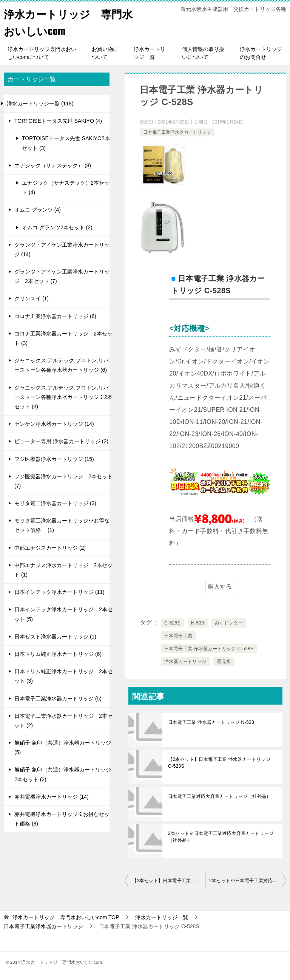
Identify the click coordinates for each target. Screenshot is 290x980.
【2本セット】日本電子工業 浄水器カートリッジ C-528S (219, 763)
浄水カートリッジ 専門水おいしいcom (67, 22)
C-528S (172, 623)
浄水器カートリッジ (185, 662)
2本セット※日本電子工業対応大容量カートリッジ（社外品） (221, 837)
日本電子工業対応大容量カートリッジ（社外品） (220, 796)
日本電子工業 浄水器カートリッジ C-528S (209, 649)
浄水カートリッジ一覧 (150, 53)
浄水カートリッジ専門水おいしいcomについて (42, 53)
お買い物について (105, 53)
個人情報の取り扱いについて (203, 53)
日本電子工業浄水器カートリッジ (177, 132)
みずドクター (229, 623)
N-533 (198, 623)
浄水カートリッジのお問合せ (261, 53)
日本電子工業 (178, 636)
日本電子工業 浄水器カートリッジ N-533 (211, 722)
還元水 (224, 662)
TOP (66, 917)
